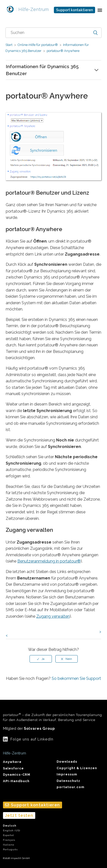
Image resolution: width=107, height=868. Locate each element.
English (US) (12, 830)
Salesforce (13, 768)
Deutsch (10, 826)
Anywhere (12, 762)
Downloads (67, 762)
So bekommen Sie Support (76, 678)
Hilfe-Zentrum (32, 9)
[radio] (41, 659)
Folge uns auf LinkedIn (32, 739)
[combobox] (54, 33)
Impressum (67, 774)
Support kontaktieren (74, 10)
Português (10, 849)
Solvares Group (39, 728)
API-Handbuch (16, 781)
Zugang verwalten (53, 616)
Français (9, 840)
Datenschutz (68, 781)
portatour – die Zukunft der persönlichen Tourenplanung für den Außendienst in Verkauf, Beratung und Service (53, 717)
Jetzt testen (19, 815)
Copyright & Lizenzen (77, 768)
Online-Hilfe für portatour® (38, 45)
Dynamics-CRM (17, 775)
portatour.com (71, 787)
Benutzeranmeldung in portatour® (49, 561)
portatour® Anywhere (63, 51)
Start (9, 45)
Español (8, 835)
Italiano (9, 845)
